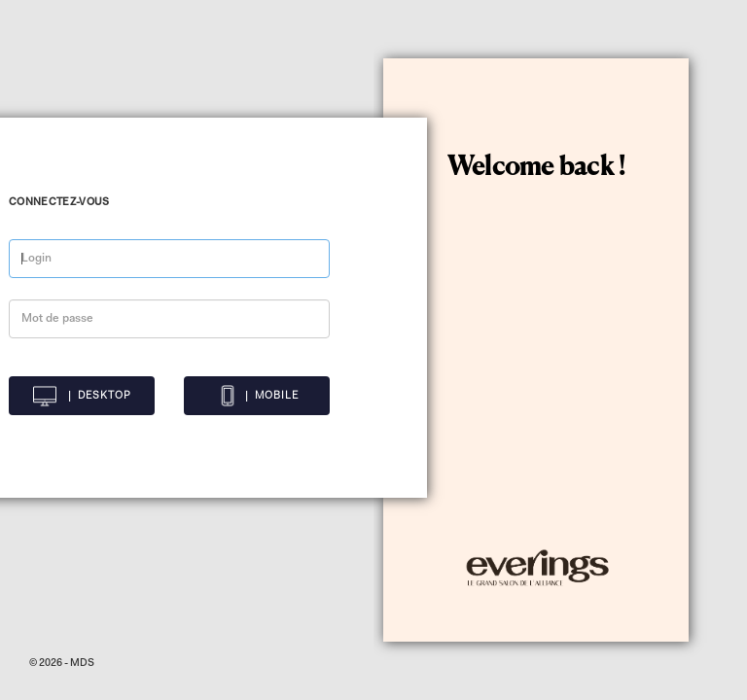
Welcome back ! (536, 168)
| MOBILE (257, 396)
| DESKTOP (82, 396)
